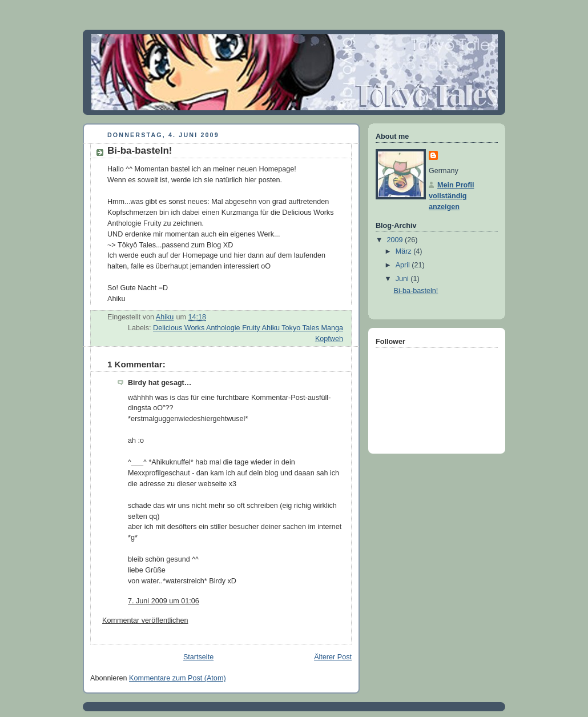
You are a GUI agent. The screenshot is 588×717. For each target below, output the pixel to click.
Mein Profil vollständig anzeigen (451, 196)
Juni (403, 279)
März (405, 251)
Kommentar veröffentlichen (145, 620)
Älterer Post (333, 657)
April (404, 265)
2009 (396, 240)
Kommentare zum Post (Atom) (178, 678)
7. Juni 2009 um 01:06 (164, 601)
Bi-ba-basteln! (416, 291)
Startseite (198, 657)
